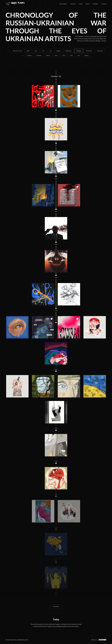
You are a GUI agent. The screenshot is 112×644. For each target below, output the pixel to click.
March (48, 55)
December (100, 51)
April (28, 51)
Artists (88, 4)
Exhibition (95, 4)
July (50, 51)
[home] (15, 4)
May (36, 51)
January (29, 55)
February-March (17, 51)
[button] (63, 4)
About (81, 4)
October (79, 51)
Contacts (104, 4)
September (68, 51)
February (39, 55)
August (58, 51)
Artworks (73, 4)
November (89, 51)
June (43, 51)
